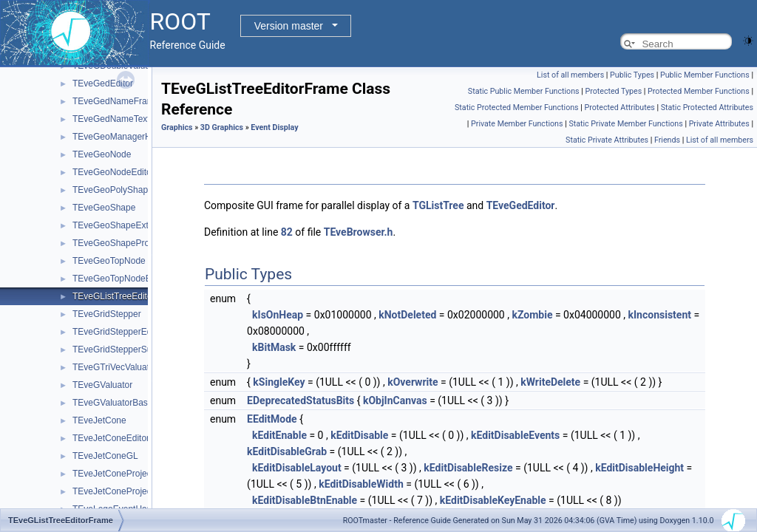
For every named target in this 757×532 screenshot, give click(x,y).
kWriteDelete (550, 382)
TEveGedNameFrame (116, 101)
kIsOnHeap (278, 315)
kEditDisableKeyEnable (493, 500)
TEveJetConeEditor (111, 438)
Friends (667, 140)
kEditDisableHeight (639, 468)
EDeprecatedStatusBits (301, 400)
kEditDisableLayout (297, 468)
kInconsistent (660, 315)
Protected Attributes (619, 108)
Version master (289, 26)
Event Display (274, 127)
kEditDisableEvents (515, 435)
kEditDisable (359, 435)
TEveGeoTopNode (109, 261)
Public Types (632, 75)
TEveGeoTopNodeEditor (120, 279)
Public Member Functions (705, 75)
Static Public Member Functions (524, 91)
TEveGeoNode (102, 154)
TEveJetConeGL (105, 456)
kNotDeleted (407, 315)
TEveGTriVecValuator (115, 367)
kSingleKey (279, 382)
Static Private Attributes (607, 140)
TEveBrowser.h (359, 232)
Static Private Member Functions (625, 124)
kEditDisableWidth (361, 484)
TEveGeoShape (104, 208)
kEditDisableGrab (287, 451)
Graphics (177, 127)
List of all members (570, 75)
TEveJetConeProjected (118, 474)
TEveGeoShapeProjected (123, 243)
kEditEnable (279, 435)
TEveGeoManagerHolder (122, 137)
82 (287, 232)
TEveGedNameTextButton (124, 119)
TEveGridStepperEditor (118, 332)
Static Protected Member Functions (517, 108)
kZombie (532, 315)
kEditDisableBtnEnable (305, 500)
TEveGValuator (102, 385)
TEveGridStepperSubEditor (126, 349)
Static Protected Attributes (707, 108)
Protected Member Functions (699, 91)
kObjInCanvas (395, 400)
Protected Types (613, 91)
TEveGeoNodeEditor (113, 172)
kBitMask (274, 347)
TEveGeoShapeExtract (118, 225)
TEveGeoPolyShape (113, 190)
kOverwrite (413, 382)
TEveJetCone (99, 420)
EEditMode (272, 419)
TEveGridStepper (107, 314)
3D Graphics (222, 127)
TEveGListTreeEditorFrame (126, 296)
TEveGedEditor (103, 83)
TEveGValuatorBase (113, 403)
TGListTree (438, 205)
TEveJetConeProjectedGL (124, 491)
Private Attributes (719, 124)
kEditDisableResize (468, 468)
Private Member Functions (517, 124)
